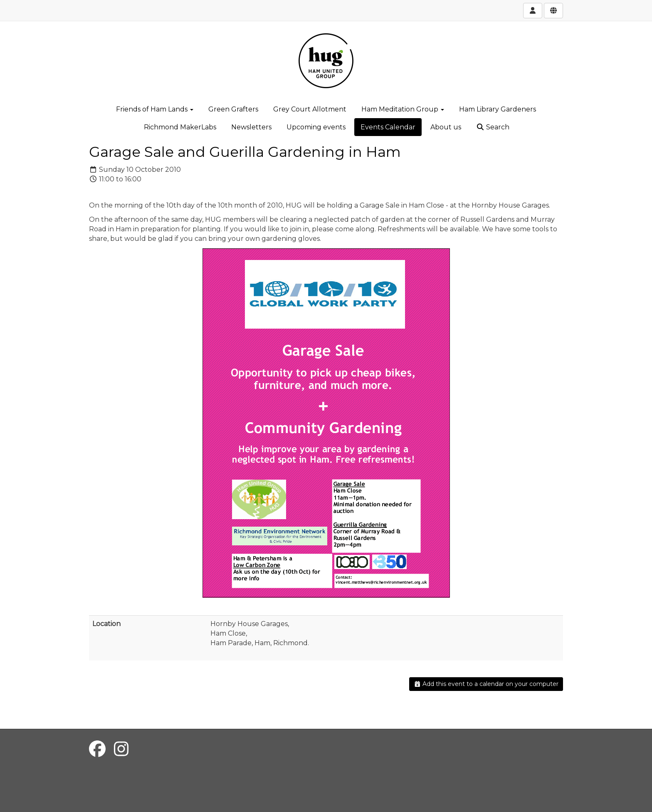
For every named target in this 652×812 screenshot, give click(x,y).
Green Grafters (233, 109)
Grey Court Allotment (310, 109)
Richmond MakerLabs (180, 127)
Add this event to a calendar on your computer (486, 684)
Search (493, 127)
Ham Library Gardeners (498, 109)
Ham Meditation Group (403, 109)
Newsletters (251, 127)
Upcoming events (316, 127)
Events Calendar (388, 127)
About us (446, 127)
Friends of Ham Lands (155, 109)
